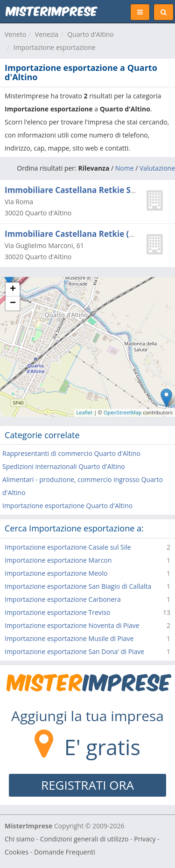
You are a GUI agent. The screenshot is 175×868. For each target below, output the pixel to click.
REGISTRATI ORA (87, 785)
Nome (125, 168)
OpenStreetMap (123, 412)
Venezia (47, 34)
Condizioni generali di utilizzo (84, 839)
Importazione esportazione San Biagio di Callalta (78, 586)
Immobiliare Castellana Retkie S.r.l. (74, 190)
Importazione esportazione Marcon (58, 560)
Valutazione (157, 168)
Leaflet (85, 412)
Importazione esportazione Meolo (56, 573)
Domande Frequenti (65, 852)
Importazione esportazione (55, 47)
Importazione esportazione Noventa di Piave (72, 625)
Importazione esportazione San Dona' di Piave (74, 651)
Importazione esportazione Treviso (57, 612)
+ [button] (13, 289)
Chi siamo (20, 839)
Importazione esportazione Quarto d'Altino (67, 506)
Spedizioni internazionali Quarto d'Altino (64, 466)
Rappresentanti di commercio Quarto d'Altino (71, 453)
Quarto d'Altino (91, 34)
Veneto (15, 34)
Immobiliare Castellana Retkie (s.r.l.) (77, 234)
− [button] (13, 303)
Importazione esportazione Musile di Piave (69, 638)
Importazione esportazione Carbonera (63, 599)
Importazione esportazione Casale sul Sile (68, 547)
